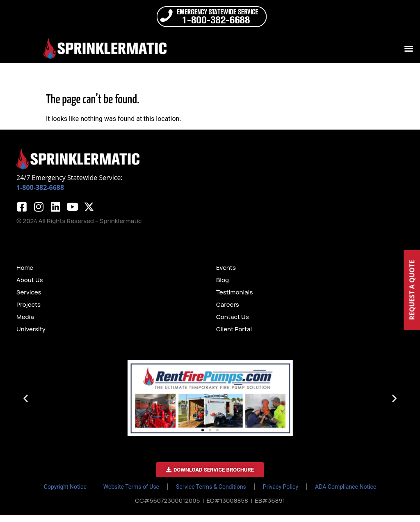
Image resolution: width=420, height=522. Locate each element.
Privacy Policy (281, 494)
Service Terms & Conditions (211, 494)
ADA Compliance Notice (346, 494)
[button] (409, 48)
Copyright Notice (65, 494)
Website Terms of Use (131, 494)
